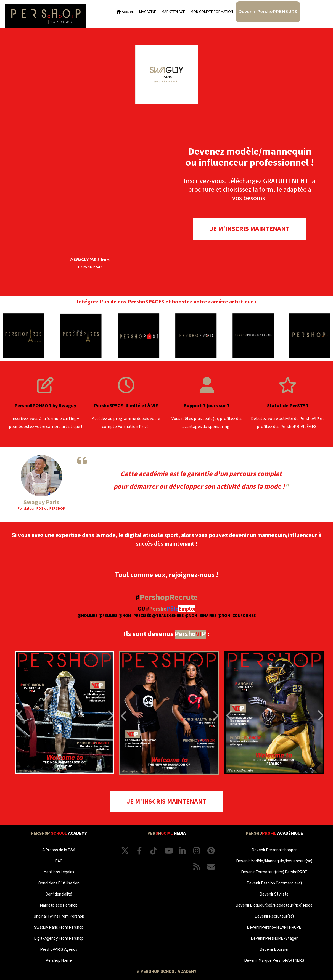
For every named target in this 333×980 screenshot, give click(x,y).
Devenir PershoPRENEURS (268, 12)
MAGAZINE (148, 12)
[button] (23, 713)
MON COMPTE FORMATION (212, 12)
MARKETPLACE (173, 12)
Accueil (125, 12)
